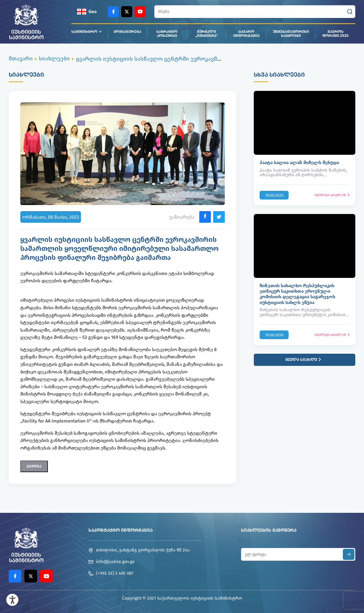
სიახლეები (54, 59)
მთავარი (21, 59)
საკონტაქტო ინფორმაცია (121, 530)
